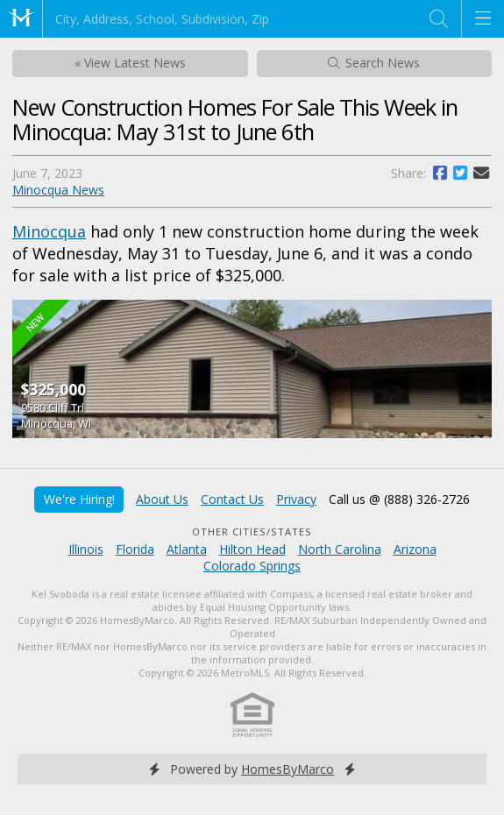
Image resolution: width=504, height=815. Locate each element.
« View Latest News (130, 63)
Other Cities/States (252, 532)
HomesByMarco (287, 769)
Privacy (296, 499)
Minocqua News (58, 190)
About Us (162, 499)
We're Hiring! (79, 499)
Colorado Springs (252, 566)
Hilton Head (252, 549)
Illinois (86, 549)
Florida (135, 549)
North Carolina (340, 549)
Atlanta (187, 549)
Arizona (415, 549)
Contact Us (232, 499)
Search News (374, 63)
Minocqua (49, 231)
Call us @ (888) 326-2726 (399, 499)
